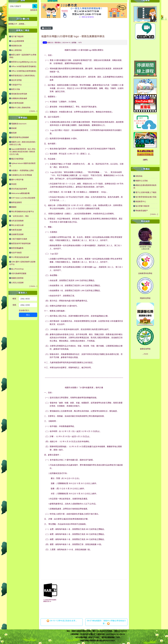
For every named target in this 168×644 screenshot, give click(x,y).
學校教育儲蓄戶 (142, 211)
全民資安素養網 (17, 221)
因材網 (14, 128)
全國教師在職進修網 (19, 98)
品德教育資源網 (17, 234)
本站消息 (47, 28)
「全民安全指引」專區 (20, 216)
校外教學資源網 (17, 103)
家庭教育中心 (141, 201)
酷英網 (14, 133)
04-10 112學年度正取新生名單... (62, 621)
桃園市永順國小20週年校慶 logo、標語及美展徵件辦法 (73, 36)
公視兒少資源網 (17, 283)
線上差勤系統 (16, 50)
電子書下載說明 (17, 36)
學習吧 (14, 184)
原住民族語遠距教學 (19, 189)
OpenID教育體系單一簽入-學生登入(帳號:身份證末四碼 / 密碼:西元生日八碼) (22, 152)
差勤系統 (139, 176)
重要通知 (58, 42)
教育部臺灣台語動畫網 (20, 137)
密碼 (14, 305)
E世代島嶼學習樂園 (19, 273)
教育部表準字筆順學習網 (21, 243)
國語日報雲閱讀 (17, 159)
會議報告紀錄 (16, 46)
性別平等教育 (16, 253)
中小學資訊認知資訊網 (20, 257)
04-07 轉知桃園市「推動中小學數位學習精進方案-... (106, 622)
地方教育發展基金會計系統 (146, 197)
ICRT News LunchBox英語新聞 (23, 198)
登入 (28, 315)
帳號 (14, 299)
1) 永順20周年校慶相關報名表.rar (50, 600)
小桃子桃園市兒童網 (19, 239)
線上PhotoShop (17, 269)
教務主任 (50, 42)
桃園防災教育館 (17, 278)
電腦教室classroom (19, 124)
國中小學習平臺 (17, 180)
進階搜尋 (34, 10)
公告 (45, 43)
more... (33, 111)
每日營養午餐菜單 (142, 206)
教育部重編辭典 (17, 248)
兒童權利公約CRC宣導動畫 (22, 175)
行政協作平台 (16, 85)
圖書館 (14, 207)
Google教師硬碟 (18, 41)
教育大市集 (16, 89)
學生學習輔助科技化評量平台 (23, 211)
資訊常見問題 (16, 80)
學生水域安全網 (17, 225)
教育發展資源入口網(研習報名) (23, 75)
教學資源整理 (16, 202)
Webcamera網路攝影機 (20, 193)
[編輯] (145, 160)
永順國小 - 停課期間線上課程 (22, 170)
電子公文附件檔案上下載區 (146, 192)
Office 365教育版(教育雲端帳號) (24, 66)
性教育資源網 (16, 230)
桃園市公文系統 (142, 181)
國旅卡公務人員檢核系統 (21, 107)
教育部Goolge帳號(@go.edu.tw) (24, 62)
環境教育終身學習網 (19, 94)
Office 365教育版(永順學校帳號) (24, 71)
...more (145, 354)
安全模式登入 (24, 310)
